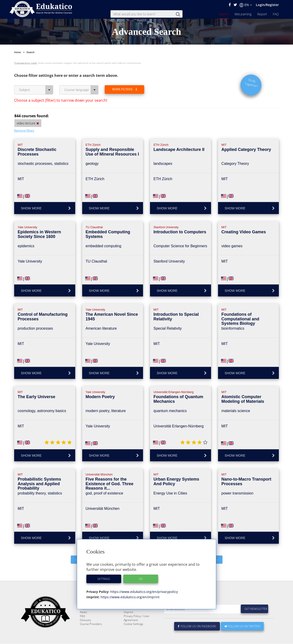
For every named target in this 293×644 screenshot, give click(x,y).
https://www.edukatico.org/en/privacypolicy (144, 592)
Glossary (85, 620)
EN (246, 5)
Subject (36, 79)
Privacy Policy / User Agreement (137, 618)
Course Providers (91, 624)
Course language (81, 79)
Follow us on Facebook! (197, 626)
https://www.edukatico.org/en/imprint (130, 597)
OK (141, 579)
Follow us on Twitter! (242, 626)
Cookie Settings (133, 624)
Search (224, 14)
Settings (104, 579)
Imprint (128, 612)
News (83, 612)
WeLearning (243, 14)
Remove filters (24, 120)
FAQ (276, 14)
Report (262, 14)
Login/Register (267, 5)
